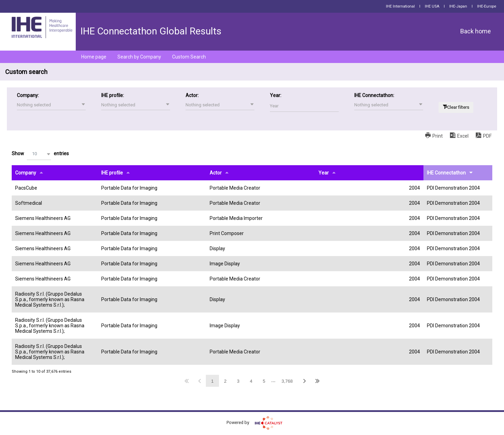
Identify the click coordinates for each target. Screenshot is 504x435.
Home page (94, 57)
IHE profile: (113, 95)
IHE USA (432, 6)
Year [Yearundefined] (324, 173)
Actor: (192, 95)
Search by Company (139, 57)
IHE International (400, 6)
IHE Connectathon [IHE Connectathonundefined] (446, 173)
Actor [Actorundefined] (216, 173)
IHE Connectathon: (374, 95)
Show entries (40, 154)
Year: (276, 95)
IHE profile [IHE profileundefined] (112, 173)
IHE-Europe (487, 6)
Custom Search (189, 57)
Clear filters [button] (458, 107)
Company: (28, 95)
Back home (476, 31)
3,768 (287, 381)
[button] (51, 105)
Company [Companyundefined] (26, 173)
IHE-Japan (458, 6)
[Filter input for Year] (304, 106)
